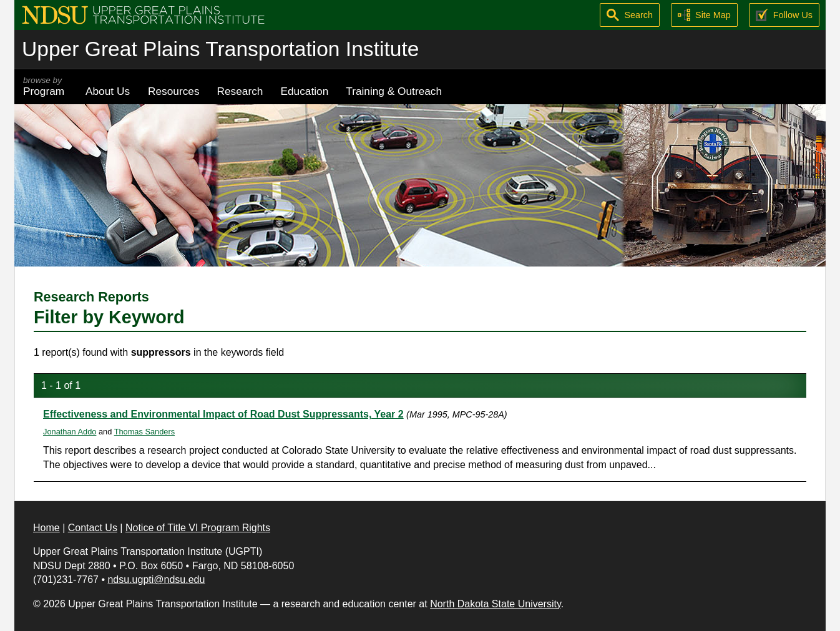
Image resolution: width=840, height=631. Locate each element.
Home (46, 528)
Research (240, 91)
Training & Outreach (394, 91)
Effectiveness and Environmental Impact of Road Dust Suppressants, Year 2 (223, 414)
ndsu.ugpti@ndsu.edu (156, 580)
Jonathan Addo (70, 432)
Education (304, 91)
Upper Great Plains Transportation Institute (220, 49)
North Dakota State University (496, 604)
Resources (174, 91)
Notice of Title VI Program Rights (198, 528)
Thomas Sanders (144, 432)
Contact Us (93, 528)
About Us (108, 91)
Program (46, 86)
